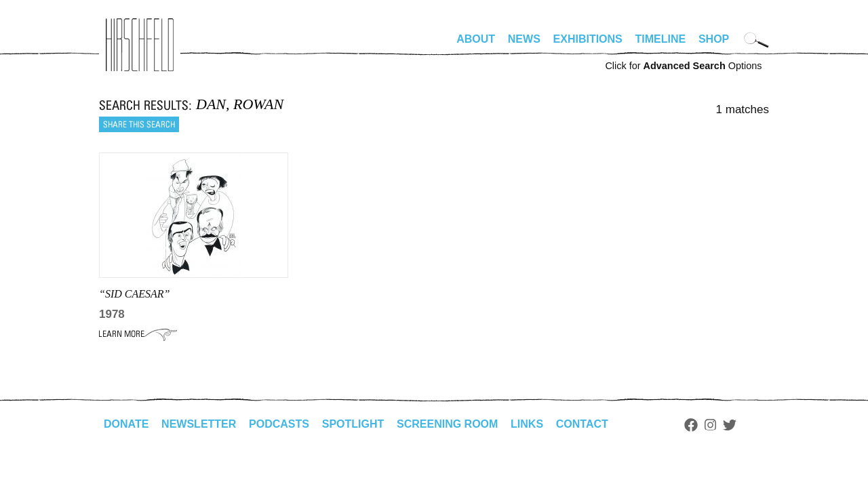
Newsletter (199, 424)
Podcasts (279, 424)
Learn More (138, 334)
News (524, 39)
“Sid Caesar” (134, 294)
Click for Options (683, 66)
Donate (126, 424)
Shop (714, 39)
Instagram (710, 425)
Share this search (139, 124)
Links (527, 424)
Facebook (691, 425)
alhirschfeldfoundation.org (140, 45)
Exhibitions (588, 39)
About (476, 39)
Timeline (661, 39)
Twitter (730, 425)
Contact (582, 424)
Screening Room (447, 424)
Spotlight (353, 424)
